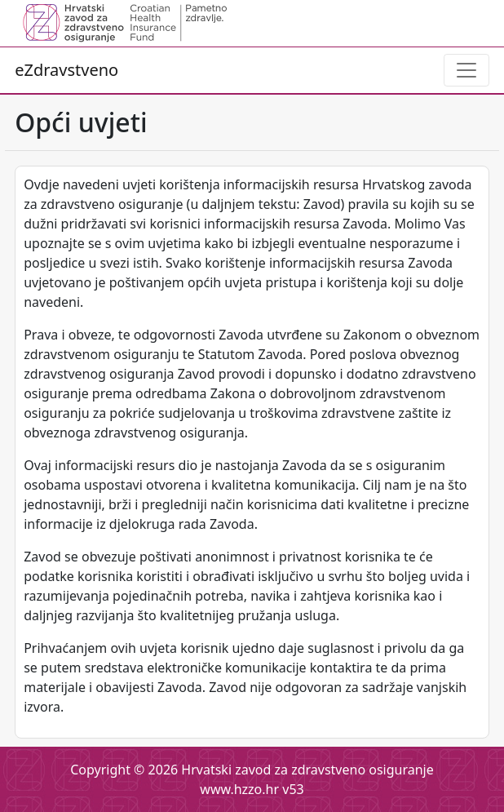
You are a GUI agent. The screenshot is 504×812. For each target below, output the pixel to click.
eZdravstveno (66, 70)
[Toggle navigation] (466, 70)
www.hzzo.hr (239, 789)
